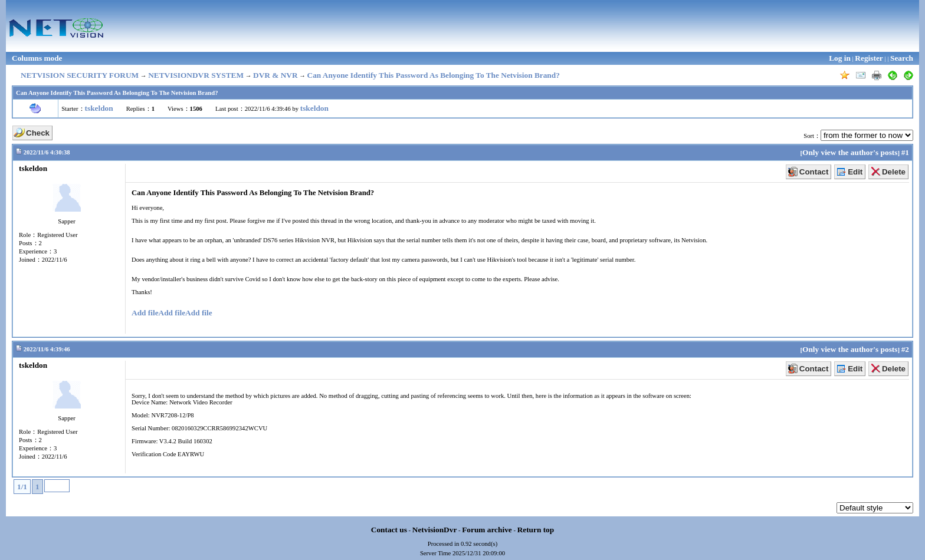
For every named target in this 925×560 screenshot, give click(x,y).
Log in (840, 58)
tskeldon (99, 108)
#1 (905, 152)
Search (902, 58)
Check (38, 133)
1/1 (22, 487)
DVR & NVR (275, 75)
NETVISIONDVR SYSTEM (196, 75)
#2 (905, 349)
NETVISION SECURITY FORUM (80, 75)
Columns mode (37, 58)
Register (869, 58)
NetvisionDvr (435, 530)
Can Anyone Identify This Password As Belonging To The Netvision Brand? (434, 75)
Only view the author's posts (850, 152)
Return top (536, 530)
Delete (894, 172)
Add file (145, 313)
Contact (814, 172)
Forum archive (487, 530)
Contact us (389, 530)
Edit (855, 172)
